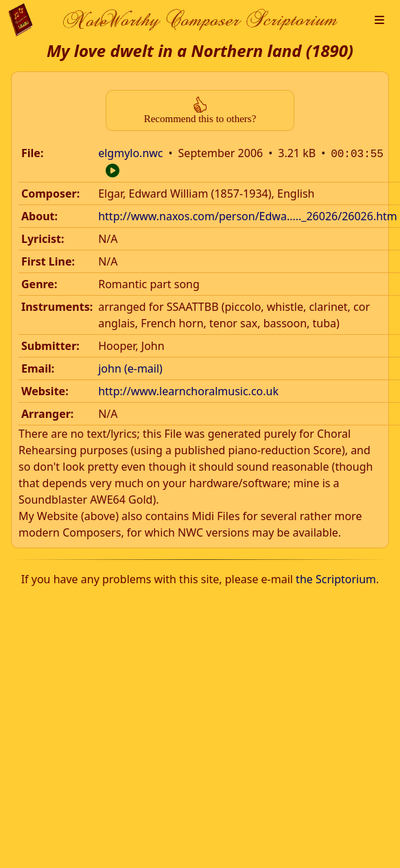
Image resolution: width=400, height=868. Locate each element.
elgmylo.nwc (130, 153)
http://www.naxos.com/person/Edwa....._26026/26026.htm (248, 215)
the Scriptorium (336, 578)
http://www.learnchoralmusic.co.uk (188, 390)
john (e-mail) (130, 367)
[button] (379, 20)
